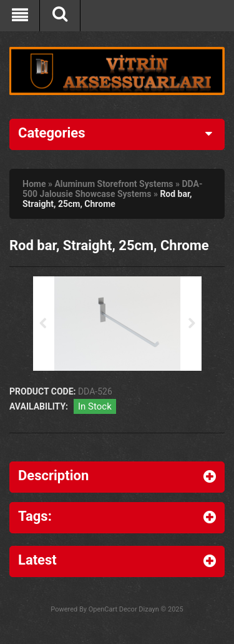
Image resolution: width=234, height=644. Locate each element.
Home (34, 184)
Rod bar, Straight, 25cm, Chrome (107, 199)
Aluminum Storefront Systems (114, 184)
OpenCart (103, 609)
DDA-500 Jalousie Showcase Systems (113, 189)
